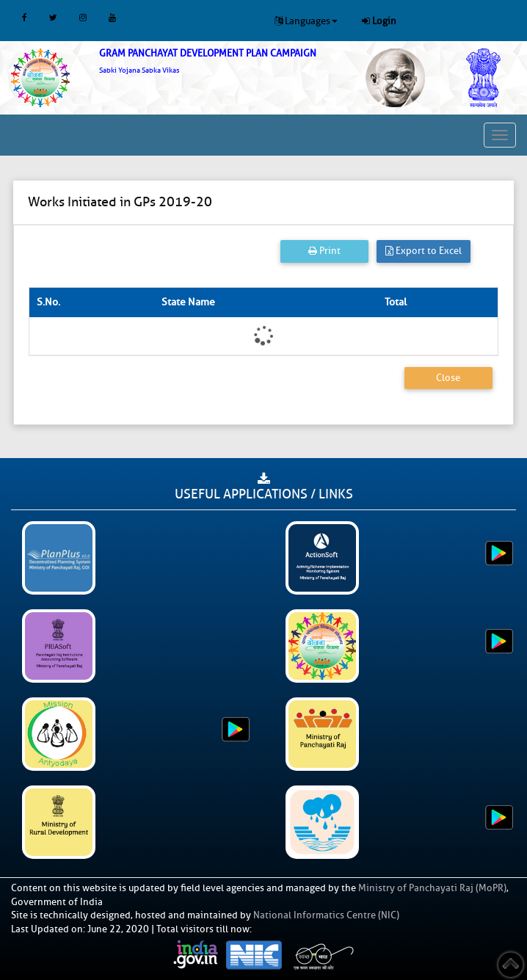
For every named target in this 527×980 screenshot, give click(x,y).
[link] (220, 61)
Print (324, 251)
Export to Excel (424, 251)
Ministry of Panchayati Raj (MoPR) (432, 888)
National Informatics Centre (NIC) (326, 915)
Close (448, 378)
